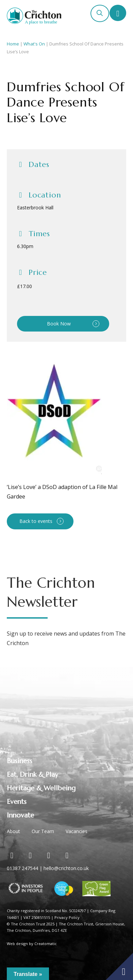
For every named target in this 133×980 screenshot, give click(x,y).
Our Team (43, 831)
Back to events (36, 521)
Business (20, 761)
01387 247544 (22, 868)
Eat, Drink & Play (32, 775)
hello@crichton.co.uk (66, 868)
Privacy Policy (67, 917)
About (13, 831)
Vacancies (77, 831)
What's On (34, 44)
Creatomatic (46, 944)
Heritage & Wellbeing (41, 788)
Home (13, 44)
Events (17, 802)
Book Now (59, 324)
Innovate (20, 815)
